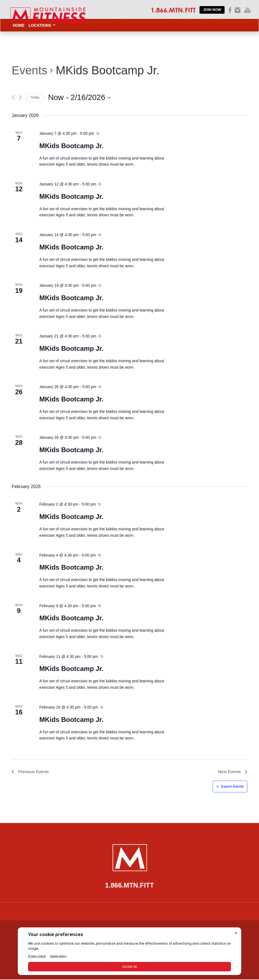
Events (29, 70)
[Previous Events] (13, 97)
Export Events (232, 787)
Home (19, 25)
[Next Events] (20, 97)
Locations (42, 25)
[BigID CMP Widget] (129, 953)
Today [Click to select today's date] (35, 97)
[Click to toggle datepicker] (79, 97)
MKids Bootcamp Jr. (72, 146)
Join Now (212, 10)
